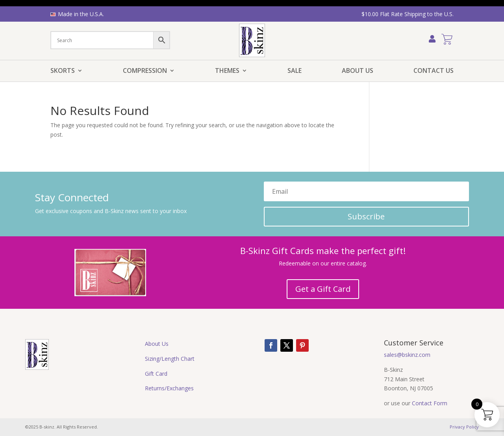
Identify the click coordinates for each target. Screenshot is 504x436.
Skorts (63, 71)
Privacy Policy (464, 427)
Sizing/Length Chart (170, 359)
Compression (145, 71)
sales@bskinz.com (407, 355)
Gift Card (156, 374)
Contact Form (430, 403)
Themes (227, 71)
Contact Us (434, 71)
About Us (358, 71)
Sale (295, 71)
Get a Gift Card (323, 289)
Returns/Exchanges (169, 388)
